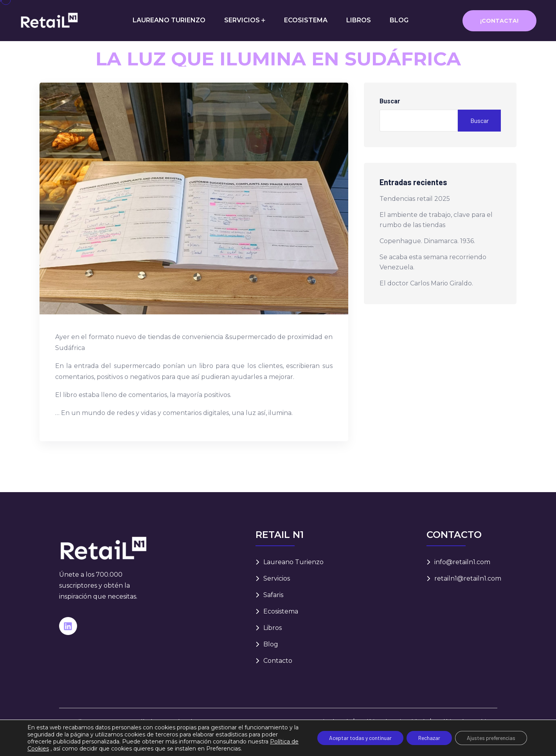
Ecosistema (281, 611)
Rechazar (429, 738)
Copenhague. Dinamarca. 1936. (427, 241)
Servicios (277, 578)
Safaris (273, 595)
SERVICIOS (242, 20)
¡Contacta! (499, 21)
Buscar (390, 101)
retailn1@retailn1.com (468, 578)
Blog (271, 644)
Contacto (278, 661)
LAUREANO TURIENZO (169, 20)
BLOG (399, 20)
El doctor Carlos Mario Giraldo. (426, 283)
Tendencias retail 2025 (415, 199)
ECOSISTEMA (306, 20)
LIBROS (359, 20)
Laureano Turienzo (293, 562)
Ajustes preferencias (491, 738)
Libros (273, 628)
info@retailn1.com (462, 562)
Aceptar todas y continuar (360, 738)
